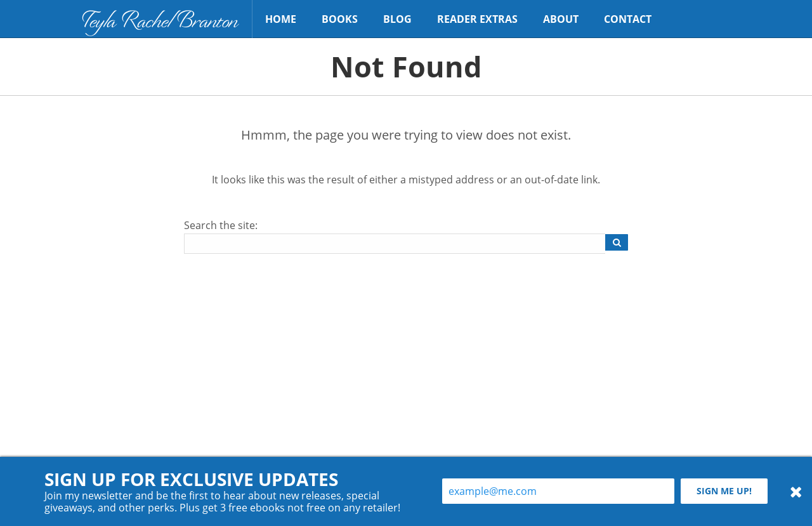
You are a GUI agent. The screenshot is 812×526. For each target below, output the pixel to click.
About (561, 19)
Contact (628, 19)
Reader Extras (477, 19)
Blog (397, 19)
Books (340, 19)
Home (281, 19)
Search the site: (221, 225)
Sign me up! (724, 491)
